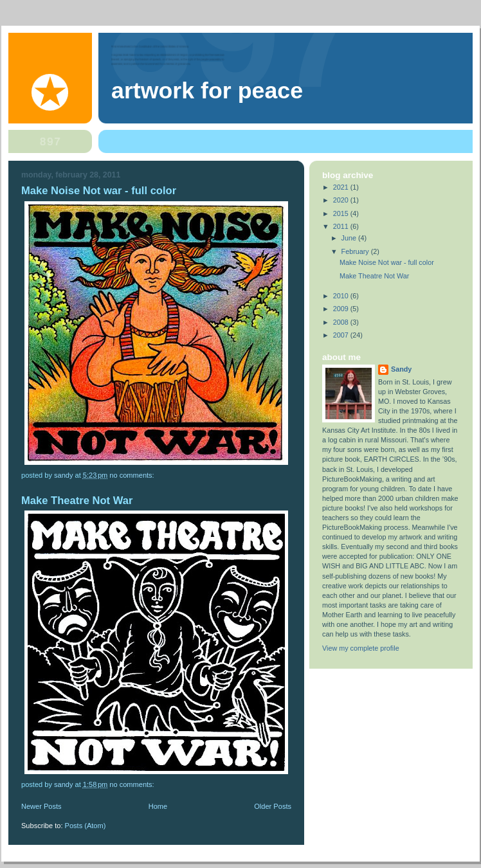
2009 (342, 309)
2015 (342, 213)
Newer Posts (41, 806)
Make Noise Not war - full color (99, 191)
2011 (342, 226)
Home (158, 806)
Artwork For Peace (207, 91)
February (356, 251)
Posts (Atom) (86, 826)
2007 (342, 335)
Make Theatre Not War (77, 501)
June (350, 238)
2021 (342, 187)
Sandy (401, 369)
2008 (342, 322)
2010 (342, 296)
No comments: (132, 475)
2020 (342, 200)
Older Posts (273, 806)
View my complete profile (361, 648)
